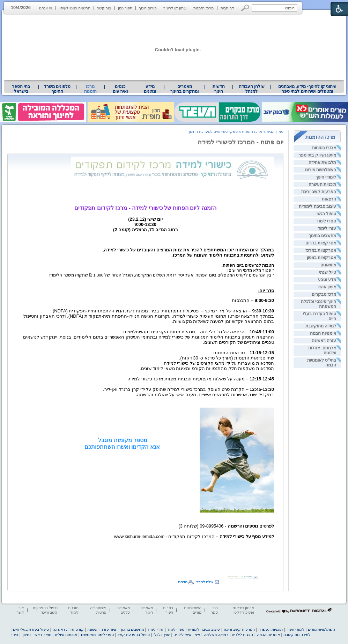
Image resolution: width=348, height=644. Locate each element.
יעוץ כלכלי (162, 635)
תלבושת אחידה (322, 162)
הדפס (183, 582)
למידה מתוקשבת (321, 326)
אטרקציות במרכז (321, 250)
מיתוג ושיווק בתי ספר (317, 155)
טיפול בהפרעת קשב (134, 635)
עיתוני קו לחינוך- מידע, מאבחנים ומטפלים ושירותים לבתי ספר (308, 89)
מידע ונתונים (150, 89)
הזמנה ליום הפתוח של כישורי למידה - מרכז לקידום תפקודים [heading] (145, 208)
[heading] (172, 168)
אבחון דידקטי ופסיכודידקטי (244, 610)
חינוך (14, 635)
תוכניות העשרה (322, 184)
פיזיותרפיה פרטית (98, 610)
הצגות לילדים (242, 635)
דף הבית (227, 8)
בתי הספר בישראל (21, 89)
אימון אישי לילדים (187, 635)
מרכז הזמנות (203, 8)
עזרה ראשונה (324, 341)
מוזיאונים (328, 265)
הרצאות (329, 199)
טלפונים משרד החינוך (57, 89)
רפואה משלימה (216, 635)
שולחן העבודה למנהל (252, 89)
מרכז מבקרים (324, 294)
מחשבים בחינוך (323, 236)
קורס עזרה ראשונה (68, 629)
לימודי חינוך (326, 177)
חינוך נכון (125, 8)
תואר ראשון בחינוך (36, 635)
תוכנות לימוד (73, 610)
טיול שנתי (328, 272)
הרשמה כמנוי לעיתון (75, 8)
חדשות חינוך (219, 89)
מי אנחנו (46, 8)
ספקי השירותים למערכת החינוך (213, 131)
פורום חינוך (148, 8)
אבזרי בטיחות (324, 148)
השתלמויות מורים (321, 170)
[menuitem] (307, 89)
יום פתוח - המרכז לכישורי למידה (240, 142)
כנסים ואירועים (120, 89)
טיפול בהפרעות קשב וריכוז (45, 610)
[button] (245, 8)
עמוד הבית (275, 131)
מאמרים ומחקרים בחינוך (184, 89)
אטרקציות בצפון (321, 258)
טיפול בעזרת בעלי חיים (31, 629)
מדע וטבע (327, 280)
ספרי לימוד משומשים (97, 635)
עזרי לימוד (327, 228)
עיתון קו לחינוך (175, 8)
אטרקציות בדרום (321, 243)
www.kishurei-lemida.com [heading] (139, 536)
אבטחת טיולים (66, 635)
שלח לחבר (205, 582)
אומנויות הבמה (323, 333)
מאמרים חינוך (147, 610)
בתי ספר (214, 610)
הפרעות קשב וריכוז (319, 192)
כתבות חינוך (168, 610)
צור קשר (104, 8)
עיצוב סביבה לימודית (317, 206)
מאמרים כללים (124, 610)
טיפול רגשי (326, 214)
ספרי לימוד (326, 221)
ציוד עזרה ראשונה (102, 629)
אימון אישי (327, 287)
